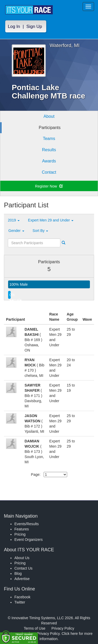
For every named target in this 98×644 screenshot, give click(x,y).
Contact (49, 172)
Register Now (49, 186)
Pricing (20, 534)
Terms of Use (34, 628)
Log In (14, 27)
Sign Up (34, 27)
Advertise (22, 579)
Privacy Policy (63, 628)
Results (49, 150)
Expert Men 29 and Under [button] (51, 220)
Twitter (20, 602)
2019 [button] (14, 220)
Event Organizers (28, 540)
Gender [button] (16, 231)
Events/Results (27, 524)
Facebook (22, 597)
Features (22, 529)
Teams (49, 139)
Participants (50, 128)
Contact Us (23, 568)
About (49, 116)
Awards (49, 161)
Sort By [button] (41, 231)
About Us (22, 558)
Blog (18, 573)
